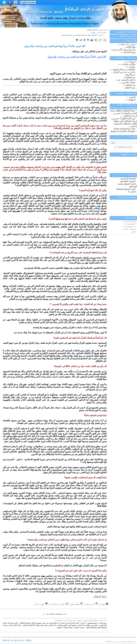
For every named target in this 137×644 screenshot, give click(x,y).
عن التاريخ (131, 75)
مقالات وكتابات (129, 64)
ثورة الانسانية (129, 52)
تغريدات (132, 62)
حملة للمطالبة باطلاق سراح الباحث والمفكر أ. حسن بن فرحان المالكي (124, 113)
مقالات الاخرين (129, 82)
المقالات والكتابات (124, 58)
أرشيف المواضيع (128, 181)
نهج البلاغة (131, 47)
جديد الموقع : (127, 154)
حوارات (132, 67)
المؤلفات (131, 100)
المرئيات (129, 41)
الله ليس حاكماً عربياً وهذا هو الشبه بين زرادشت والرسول (79, 35)
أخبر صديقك (92, 604)
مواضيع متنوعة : (125, 197)
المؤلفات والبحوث (124, 94)
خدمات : (129, 175)
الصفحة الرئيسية (125, 32)
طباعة (104, 604)
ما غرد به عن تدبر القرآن (124, 72)
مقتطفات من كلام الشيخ (124, 69)
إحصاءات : (128, 218)
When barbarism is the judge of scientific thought (123, 130)
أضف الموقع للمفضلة (126, 189)
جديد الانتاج (130, 88)
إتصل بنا (132, 192)
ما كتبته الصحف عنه (126, 80)
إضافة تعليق (77, 604)
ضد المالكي (130, 85)
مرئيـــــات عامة (128, 44)
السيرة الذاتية (127, 36)
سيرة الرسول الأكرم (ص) (124, 50)
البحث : (130, 137)
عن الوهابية (130, 77)
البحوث (132, 97)
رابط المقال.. (100, 597)
